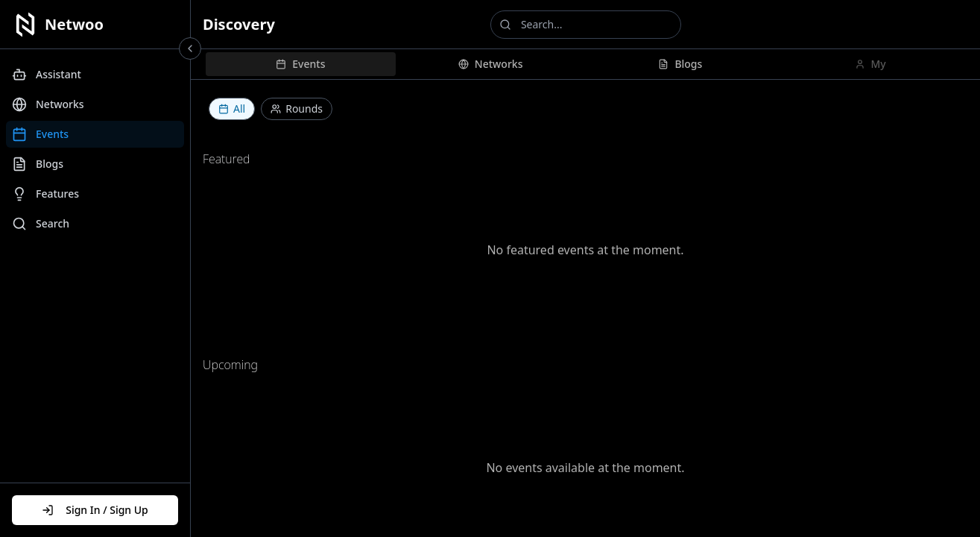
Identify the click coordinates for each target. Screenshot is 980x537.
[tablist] (585, 64)
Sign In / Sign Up (95, 510)
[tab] (301, 64)
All (232, 109)
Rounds (297, 109)
